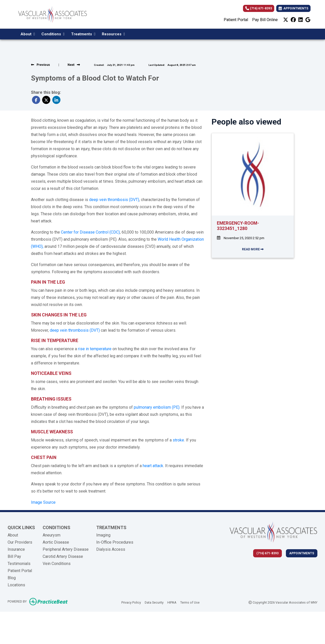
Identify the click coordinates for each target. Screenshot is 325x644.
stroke (178, 440)
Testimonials (19, 564)
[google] (308, 20)
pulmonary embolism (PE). (157, 407)
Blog (12, 578)
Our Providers (20, 542)
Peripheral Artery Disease (66, 549)
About (13, 535)
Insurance (16, 549)
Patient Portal (236, 20)
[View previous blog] (40, 65)
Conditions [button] (53, 34)
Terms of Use (190, 602)
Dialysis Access (111, 549)
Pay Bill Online (265, 20)
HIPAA (172, 602)
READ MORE (253, 249)
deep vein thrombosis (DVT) (114, 200)
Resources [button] (113, 34)
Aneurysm (52, 535)
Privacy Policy (131, 602)
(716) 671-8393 (259, 8)
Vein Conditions (57, 564)
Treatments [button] (83, 34)
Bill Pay (14, 556)
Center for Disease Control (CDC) (90, 232)
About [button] (28, 34)
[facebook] (293, 20)
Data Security (154, 602)
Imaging (103, 535)
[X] (286, 20)
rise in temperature (95, 349)
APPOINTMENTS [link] (293, 8)
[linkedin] (301, 20)
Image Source (43, 502)
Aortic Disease (56, 542)
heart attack (153, 466)
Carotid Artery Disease (63, 556)
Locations (16, 585)
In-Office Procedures (115, 542)
